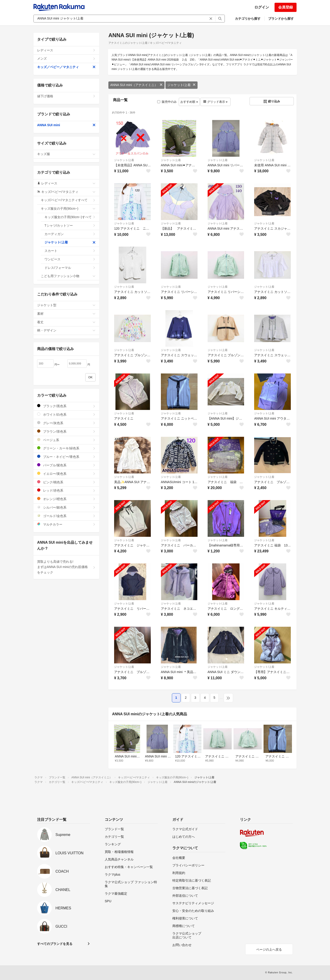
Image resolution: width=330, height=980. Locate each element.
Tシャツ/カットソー (70, 226)
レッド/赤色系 (66, 490)
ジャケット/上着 (181, 85)
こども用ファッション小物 (68, 276)
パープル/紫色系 (66, 465)
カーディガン (70, 234)
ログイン (262, 7)
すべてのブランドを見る (55, 944)
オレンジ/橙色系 (66, 499)
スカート (70, 251)
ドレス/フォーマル (70, 268)
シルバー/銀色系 (66, 507)
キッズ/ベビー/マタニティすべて (68, 200)
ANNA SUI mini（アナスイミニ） (136, 85)
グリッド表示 (215, 102)
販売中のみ (167, 102)
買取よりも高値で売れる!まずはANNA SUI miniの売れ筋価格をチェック (66, 567)
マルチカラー (66, 524)
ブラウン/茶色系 (66, 431)
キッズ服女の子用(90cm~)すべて (70, 217)
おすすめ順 (189, 102)
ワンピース (70, 259)
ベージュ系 (66, 440)
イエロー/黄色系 (66, 474)
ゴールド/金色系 (66, 516)
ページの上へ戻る (269, 949)
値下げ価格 (66, 96)
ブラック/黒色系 (66, 406)
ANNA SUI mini (66, 125)
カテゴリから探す (248, 19)
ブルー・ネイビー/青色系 (66, 457)
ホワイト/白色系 (66, 414)
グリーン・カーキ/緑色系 (66, 448)
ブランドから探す (281, 19)
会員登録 (286, 7)
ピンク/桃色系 (66, 482)
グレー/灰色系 (66, 423)
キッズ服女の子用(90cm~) (68, 209)
